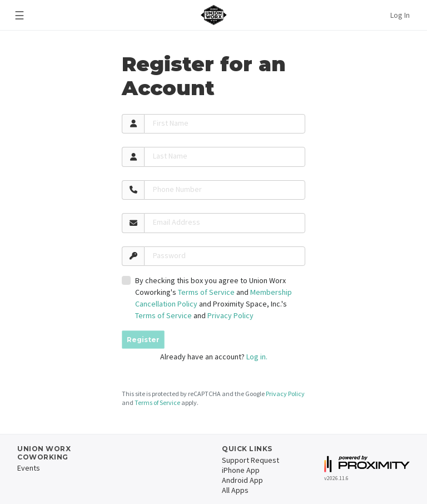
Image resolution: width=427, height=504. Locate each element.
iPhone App (241, 470)
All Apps (235, 490)
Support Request (250, 460)
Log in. (257, 357)
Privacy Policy (230, 315)
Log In (400, 15)
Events (29, 468)
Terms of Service (206, 292)
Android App (242, 480)
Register (143, 340)
